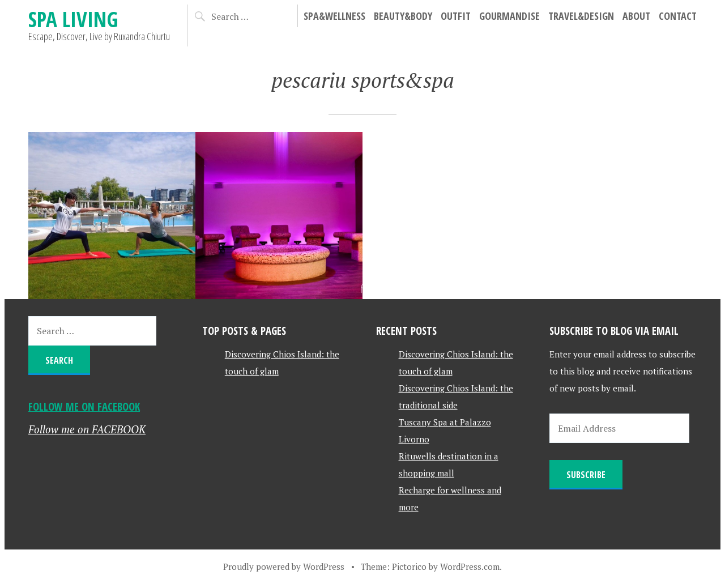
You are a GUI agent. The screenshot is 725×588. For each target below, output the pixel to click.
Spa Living (73, 19)
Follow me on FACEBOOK (84, 406)
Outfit (456, 16)
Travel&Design (581, 16)
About (636, 16)
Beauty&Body (403, 16)
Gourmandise (509, 16)
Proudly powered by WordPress (284, 566)
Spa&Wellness (334, 16)
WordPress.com (470, 566)
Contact (678, 16)
